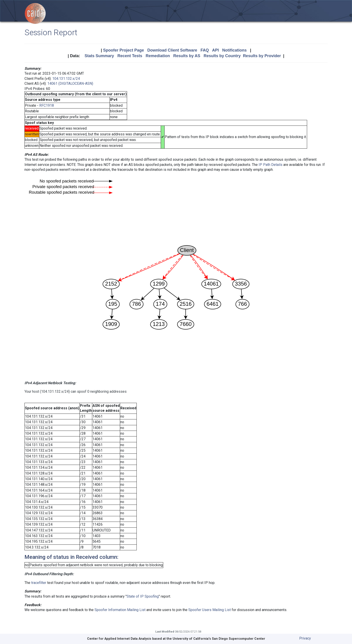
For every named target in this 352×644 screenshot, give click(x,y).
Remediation (158, 56)
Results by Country (222, 56)
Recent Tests (130, 56)
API (216, 50)
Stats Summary (99, 56)
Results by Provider (262, 56)
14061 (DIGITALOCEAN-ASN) (70, 83)
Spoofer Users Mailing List (210, 610)
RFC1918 (47, 105)
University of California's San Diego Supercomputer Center (219, 639)
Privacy (305, 638)
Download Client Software (172, 50)
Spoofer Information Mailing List (120, 610)
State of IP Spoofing (143, 596)
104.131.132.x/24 (66, 79)
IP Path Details (271, 165)
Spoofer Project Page (123, 50)
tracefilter (39, 583)
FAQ (205, 50)
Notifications (234, 50)
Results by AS (187, 56)
